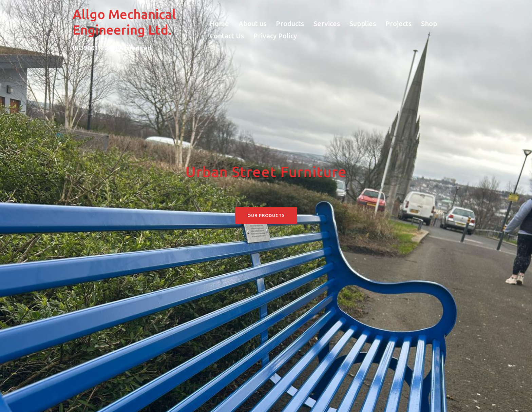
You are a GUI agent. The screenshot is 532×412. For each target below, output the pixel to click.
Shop (429, 24)
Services (327, 24)
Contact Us (227, 36)
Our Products (266, 215)
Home (219, 24)
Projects (398, 24)
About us (252, 24)
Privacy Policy (275, 36)
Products (290, 24)
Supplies (363, 24)
